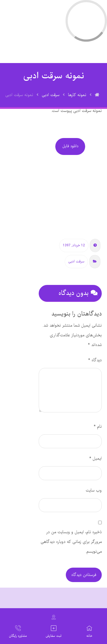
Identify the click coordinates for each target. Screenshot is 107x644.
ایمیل (96, 458)
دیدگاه (95, 360)
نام (98, 427)
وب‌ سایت (94, 490)
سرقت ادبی (76, 262)
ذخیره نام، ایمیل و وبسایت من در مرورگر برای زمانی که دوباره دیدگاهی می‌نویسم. (71, 542)
